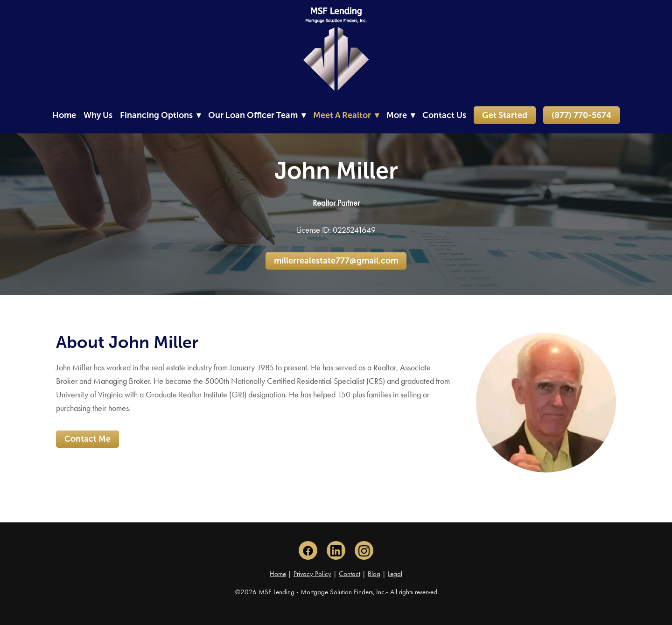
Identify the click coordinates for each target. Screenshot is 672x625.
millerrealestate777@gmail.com (336, 261)
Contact (350, 574)
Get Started (505, 115)
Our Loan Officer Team (257, 115)
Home (64, 115)
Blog (374, 574)
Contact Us (444, 115)
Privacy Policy (312, 574)
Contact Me (87, 439)
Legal (395, 574)
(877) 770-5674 (581, 115)
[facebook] (308, 550)
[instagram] (364, 550)
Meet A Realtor (346, 115)
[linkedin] (336, 550)
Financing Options (160, 115)
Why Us (98, 115)
